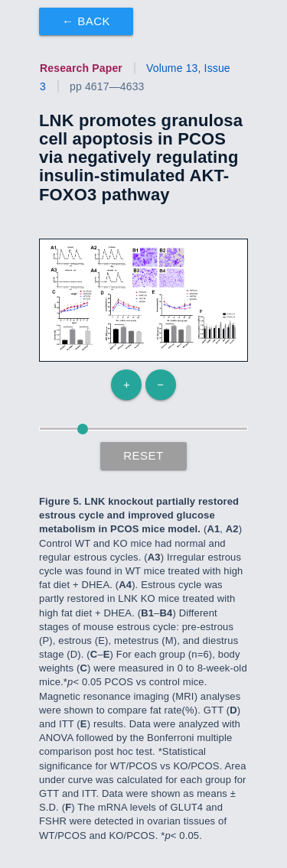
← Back (86, 21)
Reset (143, 455)
